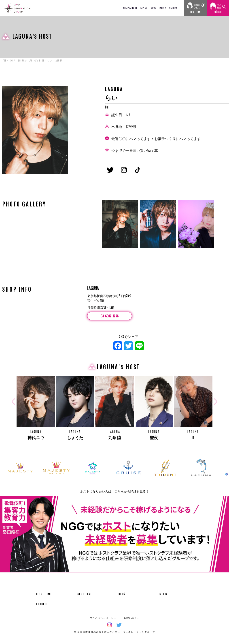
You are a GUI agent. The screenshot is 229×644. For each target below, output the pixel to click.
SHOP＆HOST (130, 7)
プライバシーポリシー (103, 621)
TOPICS (144, 7)
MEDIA (163, 7)
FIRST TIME (44, 597)
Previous (14, 404)
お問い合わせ (132, 621)
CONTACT (174, 7)
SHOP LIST (85, 597)
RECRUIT (42, 607)
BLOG (154, 7)
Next (215, 404)
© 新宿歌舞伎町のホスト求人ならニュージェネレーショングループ (115, 634)
